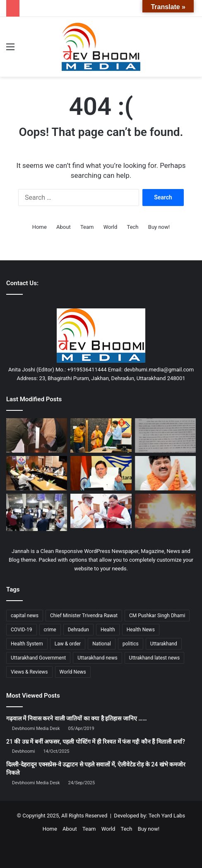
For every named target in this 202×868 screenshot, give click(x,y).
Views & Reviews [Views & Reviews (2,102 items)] (29, 672)
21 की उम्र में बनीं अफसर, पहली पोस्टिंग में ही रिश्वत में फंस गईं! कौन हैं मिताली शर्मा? (96, 742)
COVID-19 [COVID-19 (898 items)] (22, 630)
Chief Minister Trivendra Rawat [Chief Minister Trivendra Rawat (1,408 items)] (84, 616)
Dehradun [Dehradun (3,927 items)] (78, 630)
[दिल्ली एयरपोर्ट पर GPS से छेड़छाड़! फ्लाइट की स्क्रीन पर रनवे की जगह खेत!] (37, 512)
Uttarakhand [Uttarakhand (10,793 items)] (164, 644)
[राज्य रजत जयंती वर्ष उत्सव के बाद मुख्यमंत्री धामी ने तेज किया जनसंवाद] (101, 511)
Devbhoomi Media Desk (36, 729)
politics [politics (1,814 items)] (131, 644)
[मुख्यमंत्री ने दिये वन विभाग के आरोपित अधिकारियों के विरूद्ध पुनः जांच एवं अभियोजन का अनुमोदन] (101, 473)
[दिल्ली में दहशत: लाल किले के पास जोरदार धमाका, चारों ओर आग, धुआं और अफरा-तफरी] (165, 511)
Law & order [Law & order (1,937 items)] (68, 644)
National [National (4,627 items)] (102, 644)
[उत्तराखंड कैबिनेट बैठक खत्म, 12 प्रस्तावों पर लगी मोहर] (37, 473)
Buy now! (159, 227)
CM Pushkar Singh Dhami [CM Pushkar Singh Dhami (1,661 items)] (157, 616)
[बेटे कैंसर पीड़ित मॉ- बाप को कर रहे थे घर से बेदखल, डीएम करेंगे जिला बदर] (101, 435)
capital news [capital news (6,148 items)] (25, 616)
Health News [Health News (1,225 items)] (141, 630)
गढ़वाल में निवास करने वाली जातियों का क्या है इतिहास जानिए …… (77, 718)
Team (87, 227)
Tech (133, 227)
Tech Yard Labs (167, 816)
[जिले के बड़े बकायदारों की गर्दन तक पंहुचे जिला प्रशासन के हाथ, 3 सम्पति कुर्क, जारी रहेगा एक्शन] (37, 435)
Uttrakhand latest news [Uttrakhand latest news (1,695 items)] (155, 658)
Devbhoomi (23, 751)
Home (40, 227)
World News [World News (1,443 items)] (73, 672)
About (64, 227)
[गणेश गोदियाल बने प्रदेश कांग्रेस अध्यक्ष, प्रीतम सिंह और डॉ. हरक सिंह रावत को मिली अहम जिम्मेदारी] (165, 473)
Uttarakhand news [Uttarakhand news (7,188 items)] (97, 658)
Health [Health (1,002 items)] (108, 630)
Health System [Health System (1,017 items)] (27, 644)
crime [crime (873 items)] (50, 630)
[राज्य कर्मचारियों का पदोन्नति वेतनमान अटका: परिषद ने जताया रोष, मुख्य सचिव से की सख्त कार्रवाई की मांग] (165, 435)
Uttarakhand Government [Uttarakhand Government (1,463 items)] (38, 658)
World (111, 227)
